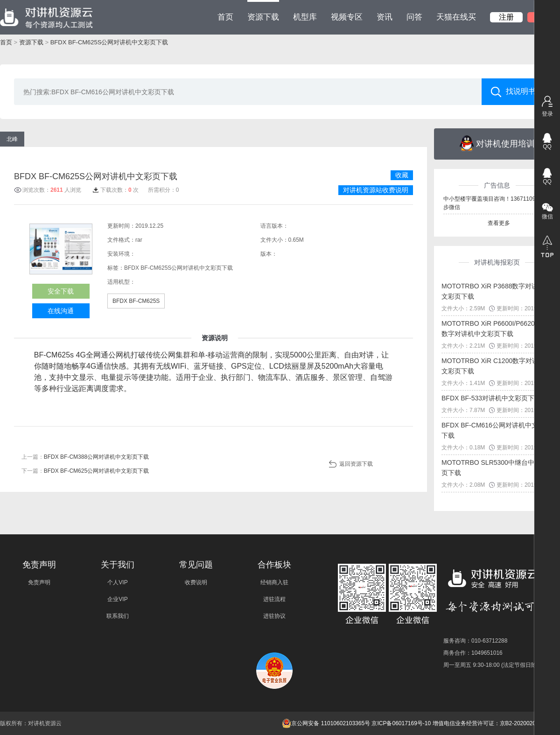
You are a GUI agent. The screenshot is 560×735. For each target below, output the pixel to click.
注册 (506, 17)
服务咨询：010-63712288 (475, 641)
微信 (547, 217)
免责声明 (39, 582)
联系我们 (118, 616)
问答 (414, 17)
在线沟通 (61, 311)
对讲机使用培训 (497, 143)
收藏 (402, 175)
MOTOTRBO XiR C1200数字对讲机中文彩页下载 (497, 366)
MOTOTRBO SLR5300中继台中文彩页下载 (494, 468)
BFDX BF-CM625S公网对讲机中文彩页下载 (109, 42)
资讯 (385, 17)
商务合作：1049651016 (473, 653)
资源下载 (263, 11)
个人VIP (117, 582)
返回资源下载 (356, 464)
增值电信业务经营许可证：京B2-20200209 (486, 723)
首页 (225, 17)
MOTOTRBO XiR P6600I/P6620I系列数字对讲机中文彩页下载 (496, 329)
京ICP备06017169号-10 (401, 723)
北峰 (12, 139)
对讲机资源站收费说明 (376, 190)
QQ (547, 147)
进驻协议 (274, 616)
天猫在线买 (456, 17)
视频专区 (347, 17)
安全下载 (61, 291)
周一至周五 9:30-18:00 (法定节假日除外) (494, 665)
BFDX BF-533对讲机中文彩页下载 (491, 398)
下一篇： (85, 471)
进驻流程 (274, 599)
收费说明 (196, 582)
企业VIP (117, 599)
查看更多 (499, 223)
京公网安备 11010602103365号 (326, 723)
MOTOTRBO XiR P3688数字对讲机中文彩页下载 (496, 291)
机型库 (305, 17)
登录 (547, 114)
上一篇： (85, 457)
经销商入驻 (274, 582)
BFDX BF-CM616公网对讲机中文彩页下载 (496, 430)
